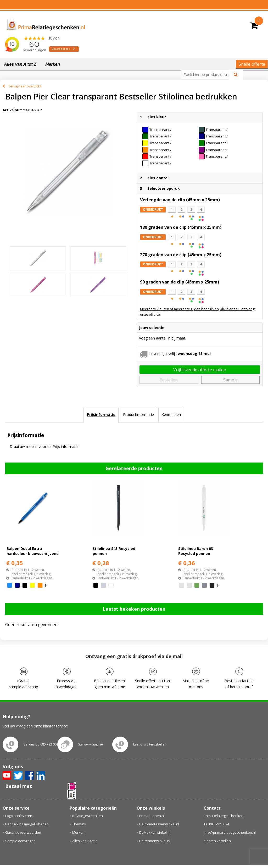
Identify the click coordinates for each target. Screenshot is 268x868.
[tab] (101, 415)
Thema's (79, 824)
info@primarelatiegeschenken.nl (230, 832)
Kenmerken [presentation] (171, 414)
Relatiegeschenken (88, 816)
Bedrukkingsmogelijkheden (27, 824)
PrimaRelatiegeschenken (224, 816)
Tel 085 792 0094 (216, 824)
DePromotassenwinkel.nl (159, 824)
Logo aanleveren (19, 816)
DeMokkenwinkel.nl (155, 832)
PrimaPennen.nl (152, 816)
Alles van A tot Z (20, 64)
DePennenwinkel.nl (155, 841)
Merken (53, 64)
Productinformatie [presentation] (138, 414)
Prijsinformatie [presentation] (101, 414)
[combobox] (207, 75)
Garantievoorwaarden (23, 832)
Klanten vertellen (217, 841)
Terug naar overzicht (25, 86)
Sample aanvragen (20, 841)
